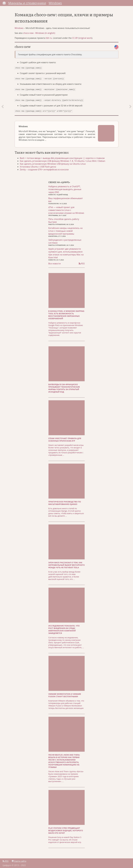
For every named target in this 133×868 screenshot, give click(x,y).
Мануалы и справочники (27, 3)
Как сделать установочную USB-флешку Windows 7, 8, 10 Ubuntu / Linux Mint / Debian (63, 160)
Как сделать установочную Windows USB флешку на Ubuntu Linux (53, 163)
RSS (82, 262)
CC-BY (75, 38)
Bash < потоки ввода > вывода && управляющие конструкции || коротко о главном (62, 157)
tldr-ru (49, 38)
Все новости (55, 262)
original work (85, 38)
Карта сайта (19, 860)
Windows (55, 3)
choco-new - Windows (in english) (39, 33)
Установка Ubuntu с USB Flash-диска (38, 165)
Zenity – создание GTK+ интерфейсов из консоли (44, 168)
